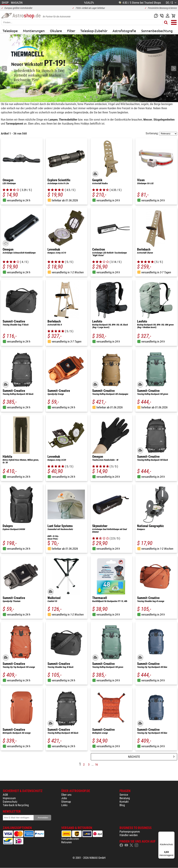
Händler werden (129, 835)
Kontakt (124, 802)
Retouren (66, 842)
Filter (71, 31)
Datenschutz (10, 802)
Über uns (66, 795)
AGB (5, 795)
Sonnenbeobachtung (157, 31)
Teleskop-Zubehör (94, 31)
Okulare (56, 31)
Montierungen (34, 31)
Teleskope (10, 31)
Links (64, 805)
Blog (122, 805)
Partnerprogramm (130, 832)
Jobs (64, 798)
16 (96, 765)
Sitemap (66, 802)
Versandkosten (70, 839)
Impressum (9, 798)
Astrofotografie (124, 31)
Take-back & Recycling (16, 805)
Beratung (125, 798)
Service (124, 795)
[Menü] (172, 834)
